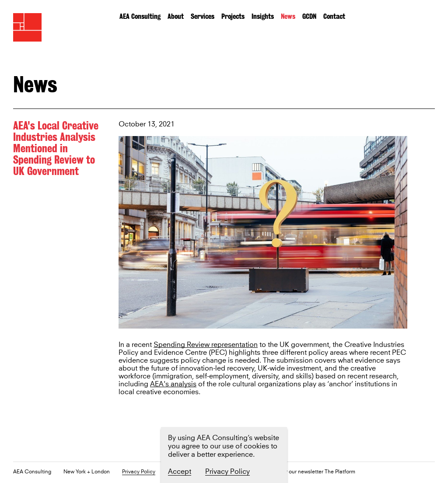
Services (203, 16)
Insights (263, 16)
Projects (233, 16)
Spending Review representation (206, 345)
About (176, 16)
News (288, 16)
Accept (180, 472)
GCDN (309, 16)
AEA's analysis (173, 384)
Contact (334, 16)
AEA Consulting (140, 16)
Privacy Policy (139, 472)
